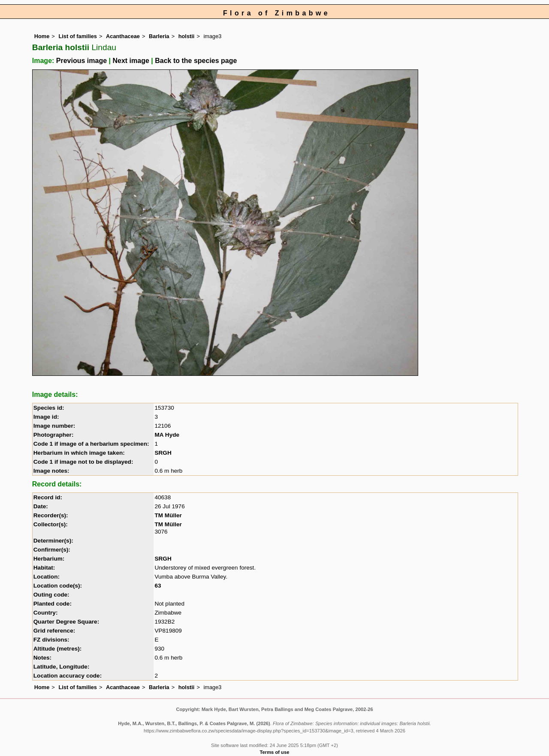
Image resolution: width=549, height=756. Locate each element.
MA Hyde (167, 435)
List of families (78, 36)
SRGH (163, 453)
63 (158, 586)
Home (42, 36)
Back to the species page (196, 61)
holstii (187, 36)
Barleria (159, 36)
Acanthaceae (123, 36)
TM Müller (168, 515)
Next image (131, 61)
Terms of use (275, 752)
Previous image (81, 61)
